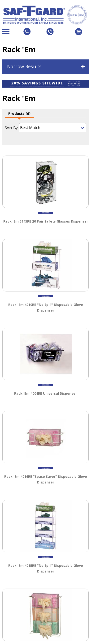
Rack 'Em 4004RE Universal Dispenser (45, 392)
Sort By (11, 128)
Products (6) (19, 113)
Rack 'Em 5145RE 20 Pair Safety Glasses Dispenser (46, 220)
